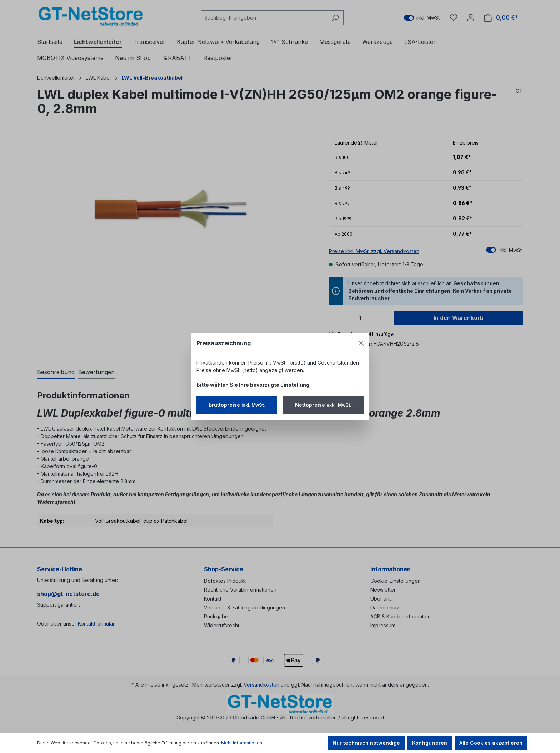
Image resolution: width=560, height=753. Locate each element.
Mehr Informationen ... (244, 743)
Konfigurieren (430, 743)
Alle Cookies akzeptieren (491, 743)
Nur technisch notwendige (366, 743)
